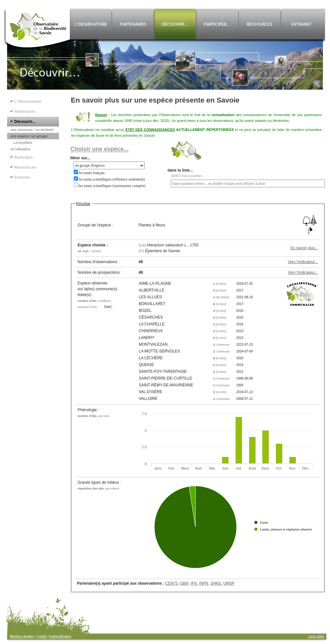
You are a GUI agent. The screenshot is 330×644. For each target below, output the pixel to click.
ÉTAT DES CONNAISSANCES (150, 130)
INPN (204, 583)
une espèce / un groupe (29, 136)
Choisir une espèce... (100, 149)
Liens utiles (316, 636)
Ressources (25, 167)
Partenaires (25, 112)
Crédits (42, 636)
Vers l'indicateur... (303, 262)
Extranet (22, 177)
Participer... (25, 157)
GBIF (184, 583)
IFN (194, 583)
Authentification (60, 636)
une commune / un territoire (32, 130)
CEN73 (172, 583)
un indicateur (20, 149)
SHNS (216, 583)
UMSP (229, 583)
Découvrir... (25, 122)
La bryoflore (23, 143)
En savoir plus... (304, 248)
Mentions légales (22, 636)
